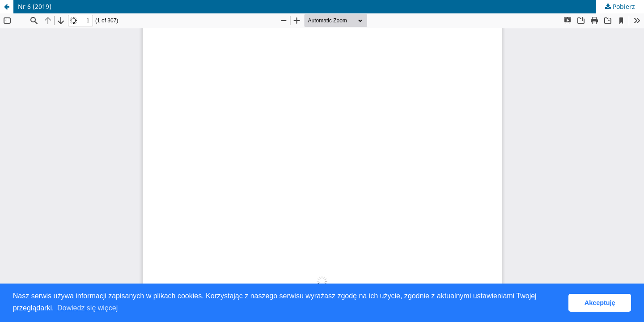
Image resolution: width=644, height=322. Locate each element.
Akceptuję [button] (600, 303)
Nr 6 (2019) (35, 6)
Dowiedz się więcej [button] (87, 308)
